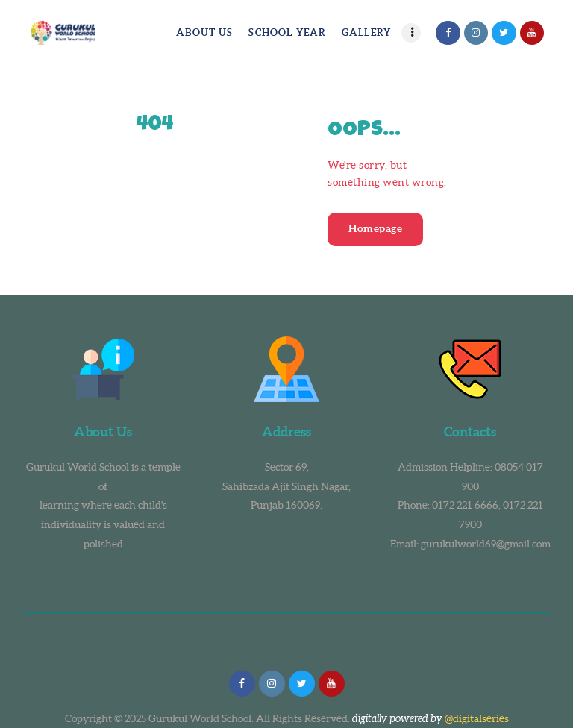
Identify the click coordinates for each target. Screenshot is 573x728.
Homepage (375, 228)
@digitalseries (477, 718)
